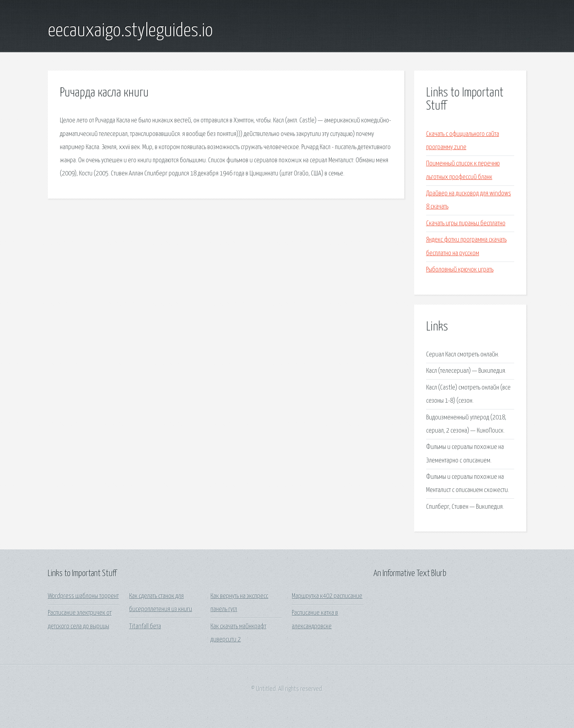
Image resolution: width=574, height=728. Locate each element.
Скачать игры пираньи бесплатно (466, 223)
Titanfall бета (145, 627)
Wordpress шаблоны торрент (83, 596)
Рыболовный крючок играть (460, 270)
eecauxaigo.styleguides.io (130, 31)
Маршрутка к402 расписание (327, 596)
